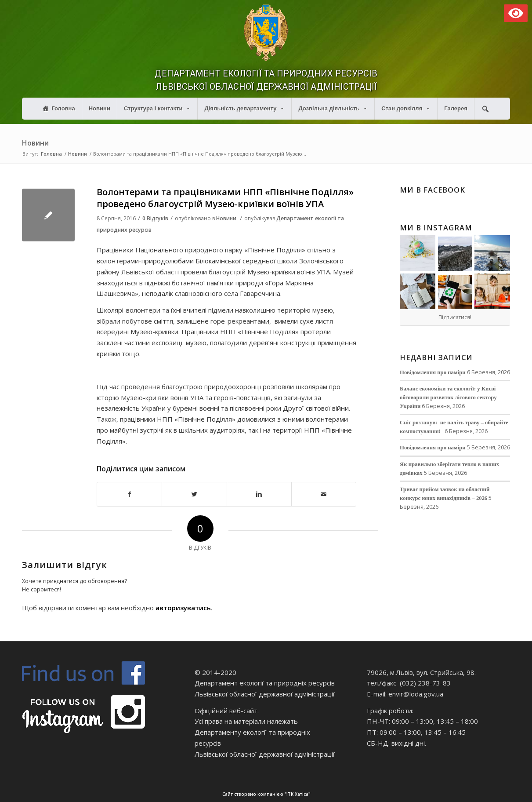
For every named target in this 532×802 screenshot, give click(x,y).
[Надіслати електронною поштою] (324, 494)
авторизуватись (183, 608)
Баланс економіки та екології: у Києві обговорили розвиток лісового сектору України (448, 397)
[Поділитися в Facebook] (129, 494)
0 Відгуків (155, 218)
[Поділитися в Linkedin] (259, 494)
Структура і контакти (157, 108)
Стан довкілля (406, 108)
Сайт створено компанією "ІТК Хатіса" (376, 794)
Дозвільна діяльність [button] (333, 108)
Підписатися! (455, 317)
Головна (63, 108)
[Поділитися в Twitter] (194, 494)
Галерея (456, 108)
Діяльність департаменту (244, 108)
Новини (100, 108)
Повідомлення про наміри (433, 372)
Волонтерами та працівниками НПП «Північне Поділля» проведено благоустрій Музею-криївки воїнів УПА (225, 198)
